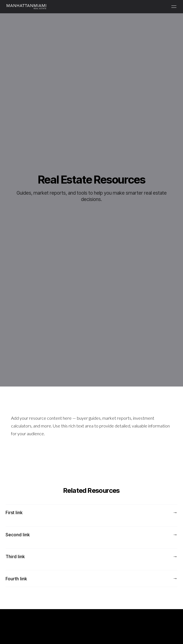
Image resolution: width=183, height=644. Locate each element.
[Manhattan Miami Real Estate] (26, 7)
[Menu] (174, 7)
